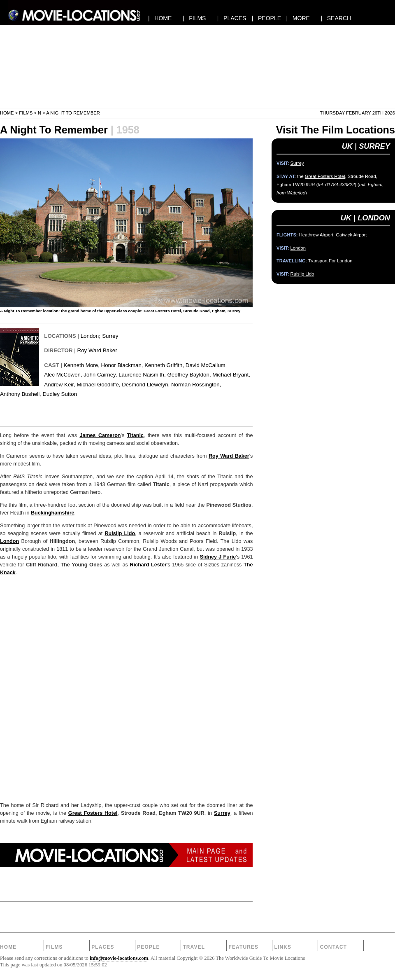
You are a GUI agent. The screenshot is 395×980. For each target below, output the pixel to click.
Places (103, 947)
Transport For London (330, 261)
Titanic (135, 435)
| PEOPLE (266, 18)
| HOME (160, 18)
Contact (334, 947)
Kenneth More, (82, 365)
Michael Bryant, (231, 375)
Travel (194, 947)
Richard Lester (148, 565)
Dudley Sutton (60, 394)
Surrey (110, 336)
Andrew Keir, (59, 385)
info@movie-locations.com (119, 958)
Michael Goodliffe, (98, 385)
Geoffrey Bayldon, (189, 375)
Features (243, 947)
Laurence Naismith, (142, 375)
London (90, 336)
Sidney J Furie (218, 557)
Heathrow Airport (316, 235)
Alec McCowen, (63, 375)
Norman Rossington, (196, 385)
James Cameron (100, 435)
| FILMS (194, 18)
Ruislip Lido (120, 533)
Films (26, 113)
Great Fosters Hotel (93, 813)
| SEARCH (336, 18)
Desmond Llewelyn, (146, 385)
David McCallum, (206, 365)
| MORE (298, 18)
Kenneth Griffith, (164, 365)
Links (283, 947)
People (148, 947)
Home (7, 113)
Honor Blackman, (122, 365)
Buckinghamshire (53, 513)
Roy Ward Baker (97, 350)
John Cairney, (100, 375)
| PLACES (232, 18)
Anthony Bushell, (21, 394)
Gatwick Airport (351, 235)
